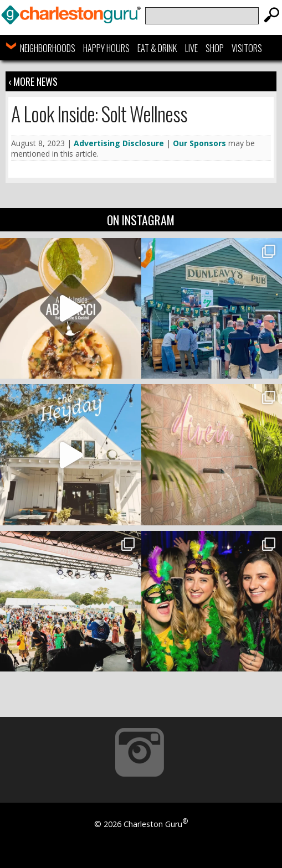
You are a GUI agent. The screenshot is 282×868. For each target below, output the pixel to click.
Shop (215, 48)
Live (191, 48)
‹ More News (33, 81)
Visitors (247, 48)
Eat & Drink (157, 48)
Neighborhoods (48, 48)
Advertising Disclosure (119, 143)
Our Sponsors (199, 143)
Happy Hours (106, 48)
